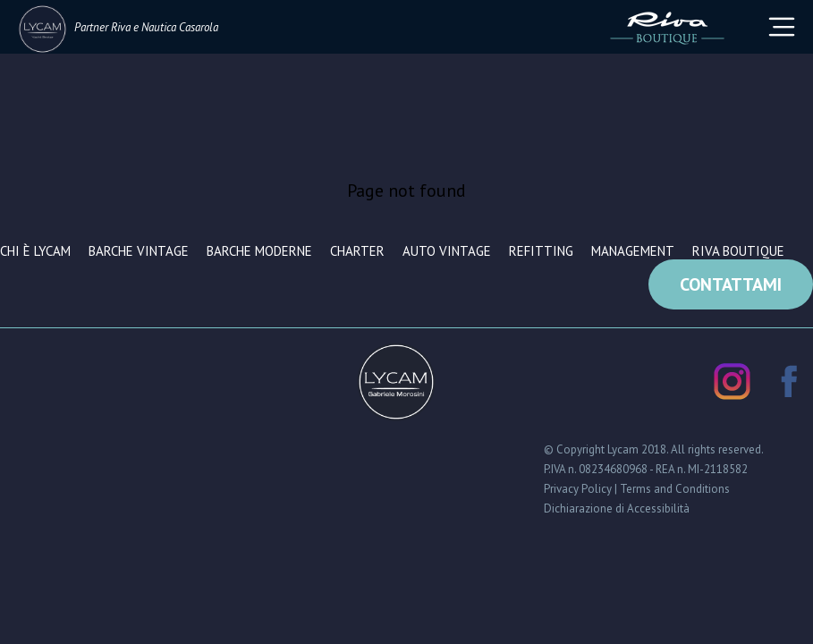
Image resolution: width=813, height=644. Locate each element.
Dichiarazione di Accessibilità (617, 508)
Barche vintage (139, 251)
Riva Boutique (738, 251)
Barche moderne (259, 251)
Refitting (541, 251)
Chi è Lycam (35, 251)
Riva (121, 27)
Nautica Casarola (180, 27)
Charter (357, 251)
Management (633, 251)
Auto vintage (447, 251)
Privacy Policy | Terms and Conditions (637, 489)
